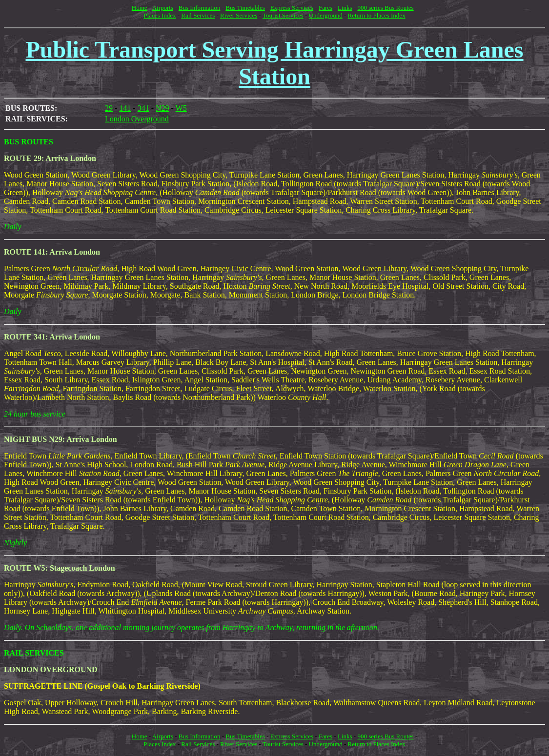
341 (143, 108)
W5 (181, 108)
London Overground (137, 119)
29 (109, 108)
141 (125, 108)
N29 (163, 108)
